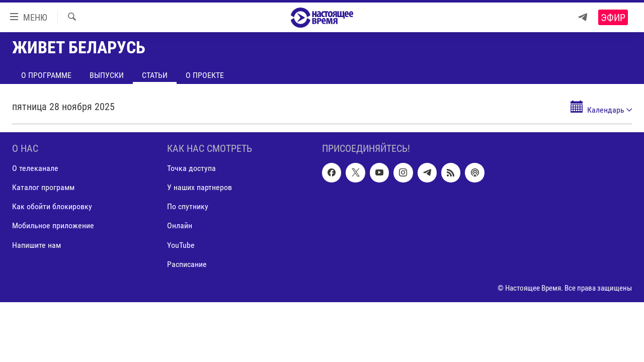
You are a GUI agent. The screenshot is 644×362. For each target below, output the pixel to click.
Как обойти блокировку (52, 206)
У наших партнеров (199, 187)
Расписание (187, 264)
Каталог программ (43, 187)
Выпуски (107, 75)
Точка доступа (191, 168)
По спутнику (188, 206)
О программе (46, 75)
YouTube (181, 245)
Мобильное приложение (53, 226)
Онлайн (180, 226)
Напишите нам (36, 245)
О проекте (205, 75)
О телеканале (35, 168)
